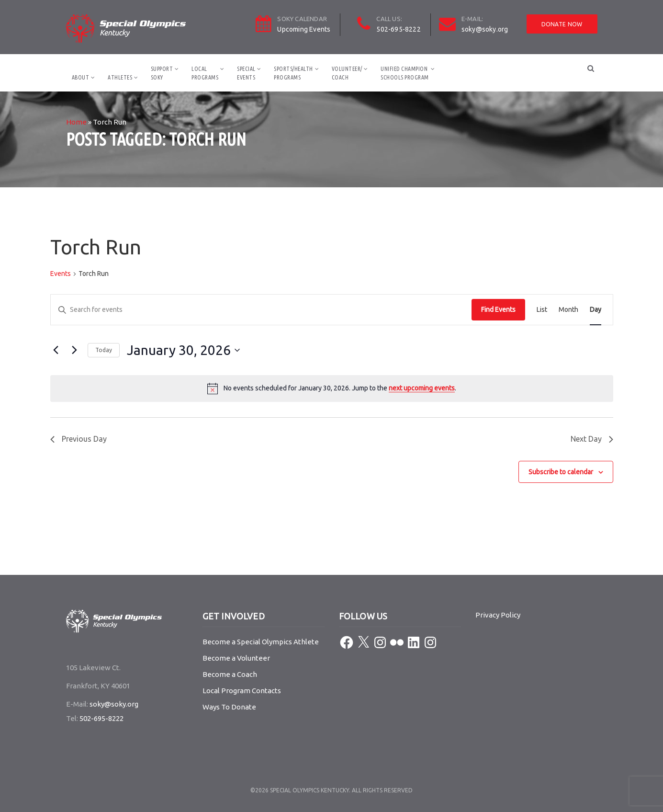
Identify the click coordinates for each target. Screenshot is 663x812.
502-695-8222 (398, 29)
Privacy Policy (498, 615)
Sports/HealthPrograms (293, 73)
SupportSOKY (162, 73)
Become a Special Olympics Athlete (261, 642)
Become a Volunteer (236, 658)
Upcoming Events (304, 29)
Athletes (120, 77)
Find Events (498, 309)
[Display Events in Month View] (568, 310)
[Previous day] (56, 350)
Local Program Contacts (242, 691)
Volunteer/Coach (347, 73)
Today (104, 350)
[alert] (332, 389)
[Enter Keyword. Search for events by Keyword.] (261, 310)
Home (76, 122)
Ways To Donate (229, 707)
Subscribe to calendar (561, 472)
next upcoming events (422, 388)
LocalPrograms (205, 73)
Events (61, 274)
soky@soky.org (485, 29)
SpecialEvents (246, 73)
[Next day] (75, 350)
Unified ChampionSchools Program (405, 73)
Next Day (592, 439)
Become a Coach (230, 674)
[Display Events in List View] (542, 310)
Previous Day (79, 439)
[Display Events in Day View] (596, 310)
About (81, 77)
